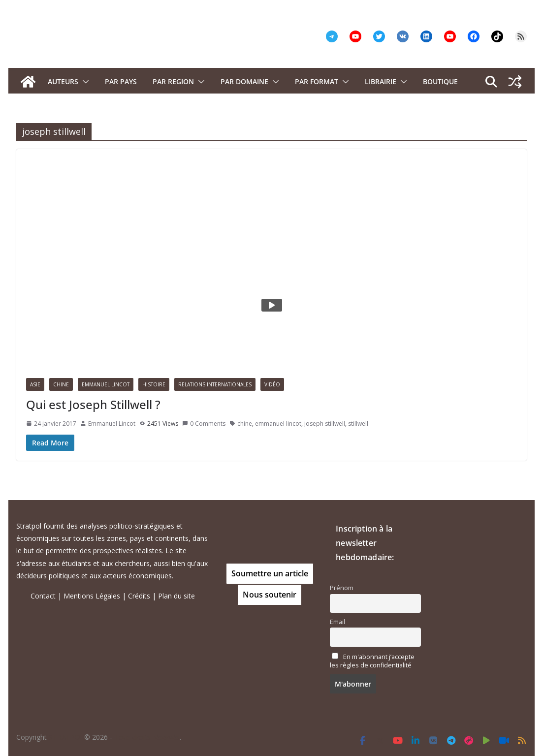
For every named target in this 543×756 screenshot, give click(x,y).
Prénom (342, 588)
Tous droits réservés (147, 737)
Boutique (440, 81)
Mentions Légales (92, 596)
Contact (43, 596)
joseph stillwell (325, 424)
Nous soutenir (270, 595)
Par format (317, 81)
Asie (35, 384)
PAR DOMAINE (244, 81)
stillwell (358, 424)
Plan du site (176, 596)
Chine (61, 384)
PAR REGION (173, 81)
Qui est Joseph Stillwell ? (93, 404)
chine (245, 424)
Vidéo (272, 384)
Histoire (154, 384)
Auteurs (63, 81)
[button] (84, 82)
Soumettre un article (270, 573)
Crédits (139, 596)
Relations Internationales (215, 384)
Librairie (381, 81)
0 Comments (204, 424)
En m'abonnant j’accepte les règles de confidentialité (372, 661)
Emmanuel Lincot (106, 384)
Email (337, 622)
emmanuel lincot (278, 424)
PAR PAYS (121, 81)
